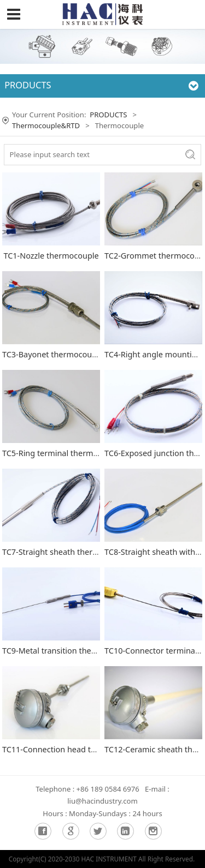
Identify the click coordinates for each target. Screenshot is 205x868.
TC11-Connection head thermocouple (71, 749)
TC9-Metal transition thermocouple (67, 651)
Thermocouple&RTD (46, 125)
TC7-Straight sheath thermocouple (66, 552)
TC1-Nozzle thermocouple (51, 256)
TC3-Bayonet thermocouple (53, 354)
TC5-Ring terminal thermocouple (63, 453)
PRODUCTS (108, 115)
